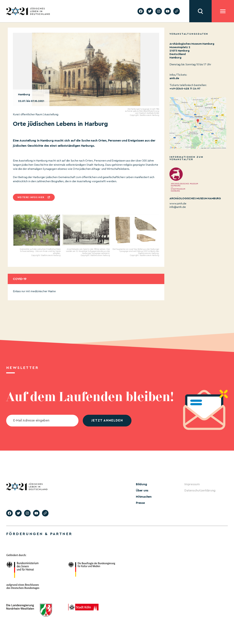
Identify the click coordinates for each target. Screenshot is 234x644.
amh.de (174, 78)
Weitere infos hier (31, 197)
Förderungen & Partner (39, 534)
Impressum (192, 484)
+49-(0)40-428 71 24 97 (185, 89)
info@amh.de (178, 207)
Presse (140, 503)
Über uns (142, 490)
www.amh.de (178, 204)
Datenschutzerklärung (200, 490)
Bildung (141, 484)
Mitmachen (144, 497)
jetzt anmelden (107, 421)
